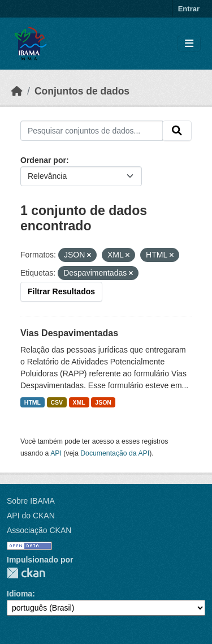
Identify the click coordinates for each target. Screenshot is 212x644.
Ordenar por (43, 160)
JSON (103, 402)
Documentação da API (115, 453)
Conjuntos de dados (82, 91)
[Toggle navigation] (189, 44)
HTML (33, 402)
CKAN (26, 573)
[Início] (17, 91)
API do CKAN (31, 516)
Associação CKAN (39, 530)
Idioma (20, 594)
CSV (57, 402)
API (56, 453)
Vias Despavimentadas (69, 333)
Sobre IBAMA (31, 501)
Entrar (189, 9)
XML (79, 402)
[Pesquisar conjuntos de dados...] (92, 131)
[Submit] (177, 131)
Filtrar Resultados (61, 291)
